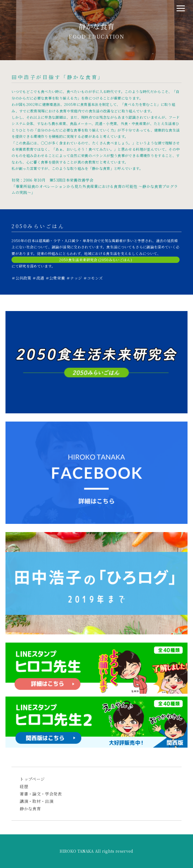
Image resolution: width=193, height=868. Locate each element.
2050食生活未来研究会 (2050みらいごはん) (96, 260)
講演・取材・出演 (37, 801)
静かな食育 (30, 809)
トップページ (32, 779)
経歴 (24, 786)
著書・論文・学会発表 (41, 794)
